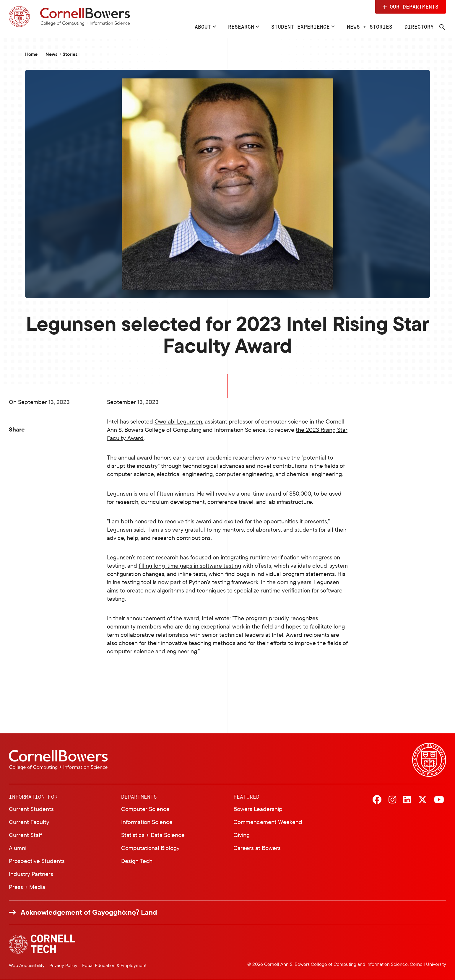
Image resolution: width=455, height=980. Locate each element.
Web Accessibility (27, 965)
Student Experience (300, 27)
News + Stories (370, 27)
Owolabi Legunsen (178, 421)
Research (241, 27)
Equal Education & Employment (114, 965)
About (203, 27)
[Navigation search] (442, 27)
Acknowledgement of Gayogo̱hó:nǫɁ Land (89, 912)
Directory (419, 27)
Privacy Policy (63, 965)
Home (31, 54)
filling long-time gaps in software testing (190, 565)
